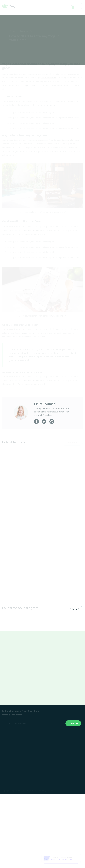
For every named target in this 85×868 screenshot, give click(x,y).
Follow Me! (74, 609)
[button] (72, 6)
